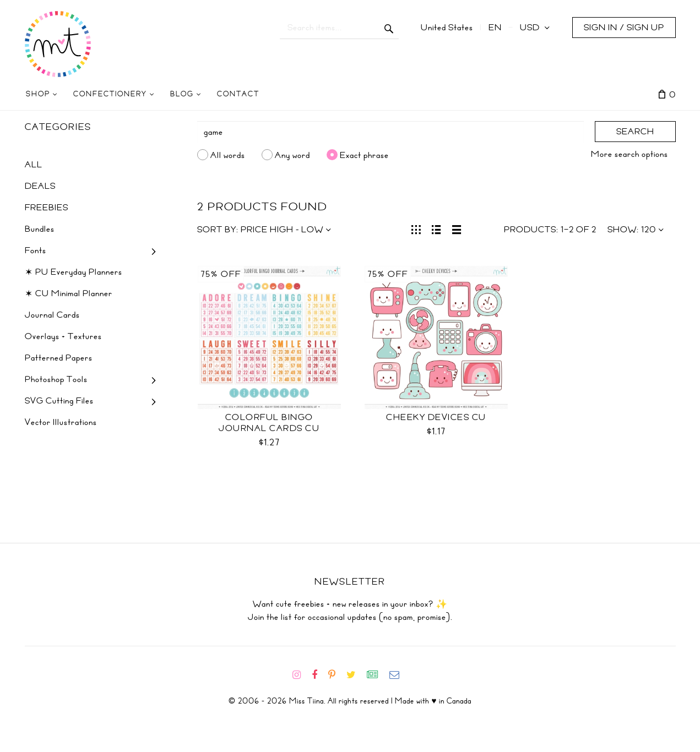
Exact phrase (364, 155)
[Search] (390, 132)
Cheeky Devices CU (436, 417)
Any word (292, 155)
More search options (630, 154)
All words (228, 155)
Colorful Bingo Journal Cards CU (269, 423)
